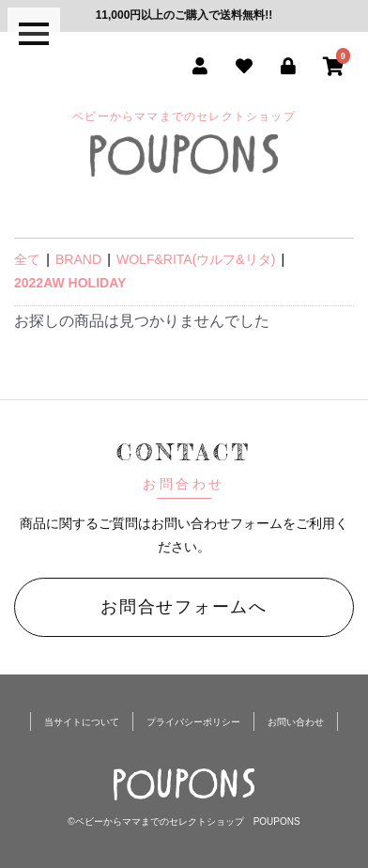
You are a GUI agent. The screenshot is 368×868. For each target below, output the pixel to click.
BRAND (78, 259)
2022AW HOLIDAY (70, 283)
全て (27, 259)
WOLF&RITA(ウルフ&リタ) (196, 259)
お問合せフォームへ (184, 607)
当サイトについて (82, 722)
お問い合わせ (296, 722)
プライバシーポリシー (193, 722)
